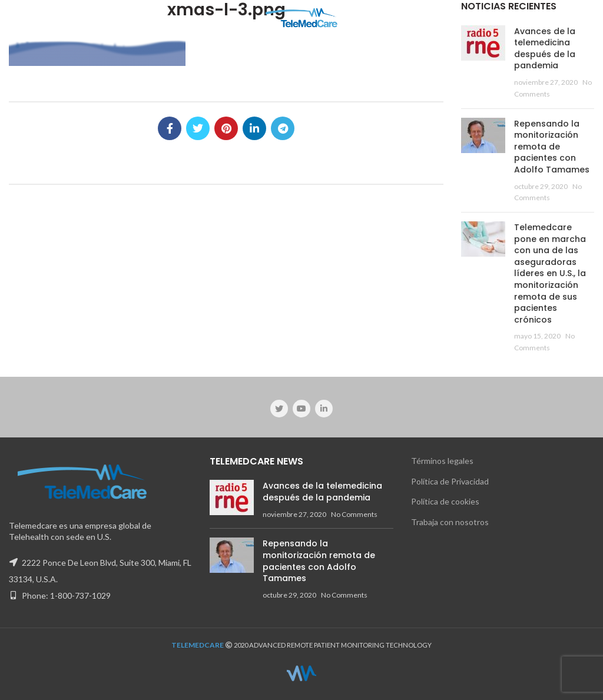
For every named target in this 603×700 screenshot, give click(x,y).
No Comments (354, 514)
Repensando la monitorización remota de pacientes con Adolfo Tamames (552, 147)
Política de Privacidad (450, 481)
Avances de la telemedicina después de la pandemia (545, 49)
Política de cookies (445, 501)
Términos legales (442, 461)
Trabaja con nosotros (450, 522)
